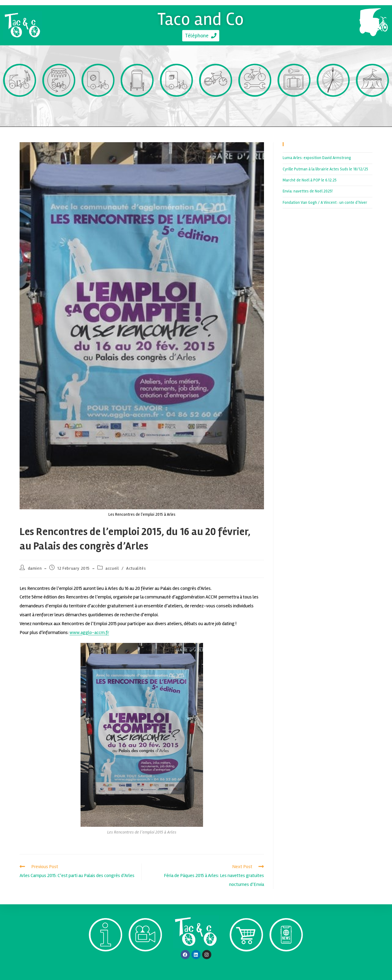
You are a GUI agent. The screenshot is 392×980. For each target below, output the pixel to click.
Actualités (136, 568)
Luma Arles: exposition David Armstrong (317, 158)
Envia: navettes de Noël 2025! (308, 191)
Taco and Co (201, 18)
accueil (112, 568)
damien (35, 568)
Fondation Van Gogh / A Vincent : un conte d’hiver (325, 203)
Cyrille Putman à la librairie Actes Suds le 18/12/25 (325, 169)
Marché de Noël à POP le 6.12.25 (310, 180)
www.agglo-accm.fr (89, 632)
